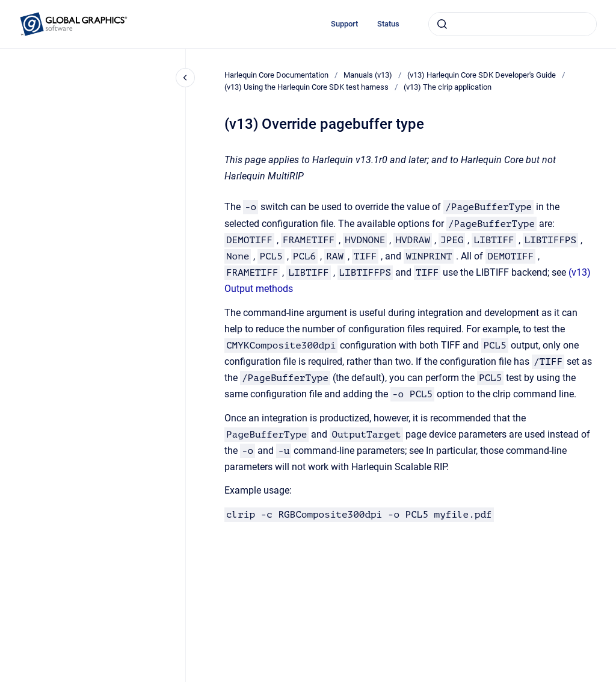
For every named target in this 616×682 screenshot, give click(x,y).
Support (344, 24)
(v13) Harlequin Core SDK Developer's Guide (482, 75)
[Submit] (442, 24)
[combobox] (513, 24)
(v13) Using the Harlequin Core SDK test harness (306, 87)
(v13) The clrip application (448, 87)
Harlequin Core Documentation (276, 75)
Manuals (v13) (368, 75)
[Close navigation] (185, 78)
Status (388, 24)
